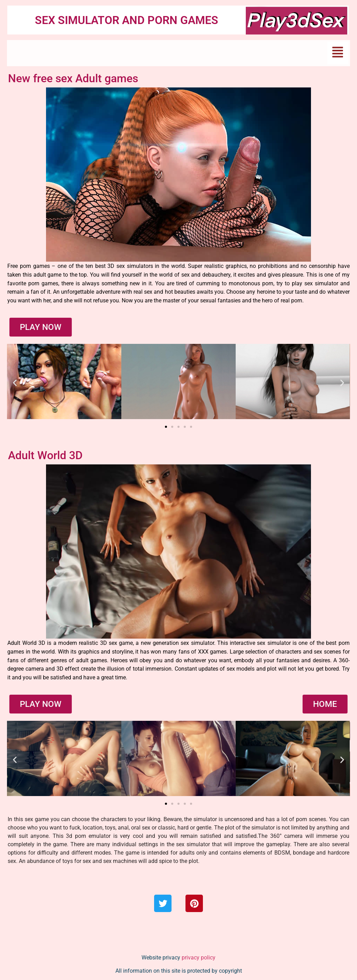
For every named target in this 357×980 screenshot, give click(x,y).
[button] (338, 53)
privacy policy (199, 958)
